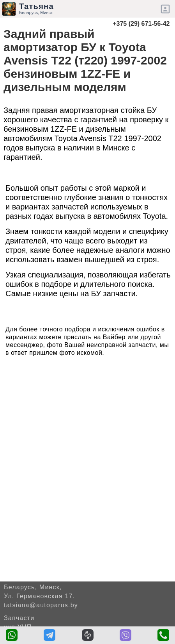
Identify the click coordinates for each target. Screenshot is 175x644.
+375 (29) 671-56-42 (141, 24)
